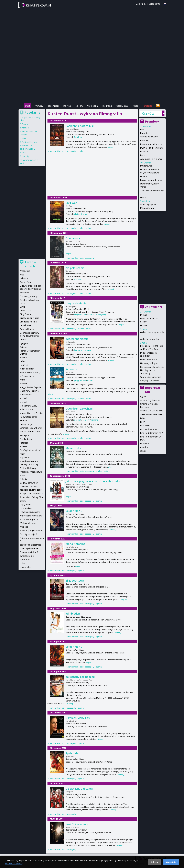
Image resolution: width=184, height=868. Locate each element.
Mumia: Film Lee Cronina (152, 148)
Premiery (39, 106)
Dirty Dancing (26, 314)
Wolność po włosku (149, 339)
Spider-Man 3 (74, 511)
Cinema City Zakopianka (152, 411)
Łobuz (143, 197)
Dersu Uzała (25, 311)
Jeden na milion (27, 369)
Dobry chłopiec (27, 329)
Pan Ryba (24, 435)
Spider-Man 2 (74, 647)
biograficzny (80, 315)
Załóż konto (155, 4)
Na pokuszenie (75, 268)
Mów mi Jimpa (147, 208)
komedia (78, 350)
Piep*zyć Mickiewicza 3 (31, 450)
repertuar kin (54, 151)
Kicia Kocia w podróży (30, 372)
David (22, 307)
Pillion (22, 454)
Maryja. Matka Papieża (151, 144)
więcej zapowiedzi (150, 381)
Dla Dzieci (107, 106)
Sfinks (143, 451)
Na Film (79, 106)
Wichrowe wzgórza (29, 519)
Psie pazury (73, 238)
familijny (78, 137)
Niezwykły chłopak (149, 363)
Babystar (144, 133)
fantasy (86, 420)
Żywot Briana (26, 559)
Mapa (136, 106)
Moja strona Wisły (28, 406)
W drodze (72, 369)
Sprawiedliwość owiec (150, 377)
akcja (77, 214)
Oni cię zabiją (26, 424)
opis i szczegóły (69, 151)
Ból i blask (25, 293)
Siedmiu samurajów (29, 483)
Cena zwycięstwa (148, 204)
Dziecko (23, 347)
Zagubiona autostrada (30, 545)
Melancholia (73, 448)
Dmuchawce (146, 166)
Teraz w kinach (30, 264)
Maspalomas (26, 395)
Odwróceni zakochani (79, 409)
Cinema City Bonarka (150, 400)
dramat (84, 214)
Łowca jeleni (26, 567)
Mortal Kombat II (148, 360)
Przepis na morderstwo (151, 180)
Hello (22, 361)
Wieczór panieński (77, 339)
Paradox (144, 447)
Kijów (143, 422)
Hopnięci (26, 156)
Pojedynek (25, 458)
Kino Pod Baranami (149, 429)
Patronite (147, 106)
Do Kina (67, 106)
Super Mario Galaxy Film (31, 497)
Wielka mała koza (28, 523)
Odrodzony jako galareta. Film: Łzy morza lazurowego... (152, 370)
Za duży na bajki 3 (28, 534)
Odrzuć (155, 862)
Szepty (23, 501)
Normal (144, 325)
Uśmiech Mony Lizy (78, 718)
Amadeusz (25, 271)
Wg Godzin (93, 106)
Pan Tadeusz (26, 439)
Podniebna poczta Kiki (80, 126)
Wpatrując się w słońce (151, 159)
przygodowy (80, 380)
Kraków (148, 113)
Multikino (144, 443)
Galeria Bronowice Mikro (152, 414)
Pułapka (24, 479)
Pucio (143, 155)
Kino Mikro (145, 426)
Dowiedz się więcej (14, 864)
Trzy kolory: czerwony (30, 512)
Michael (144, 315)
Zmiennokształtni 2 (29, 552)
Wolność (24, 527)
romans (87, 350)
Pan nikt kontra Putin (30, 432)
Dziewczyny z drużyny (79, 789)
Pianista (144, 152)
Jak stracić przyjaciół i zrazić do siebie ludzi (93, 481)
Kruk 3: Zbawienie (77, 824)
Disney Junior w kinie (29, 318)
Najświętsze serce (28, 417)
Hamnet (24, 358)
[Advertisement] (92, 83)
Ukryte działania (76, 303)
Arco (142, 129)
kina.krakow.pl (38, 5)
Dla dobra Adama (28, 322)
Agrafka (144, 396)
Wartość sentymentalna (31, 516)
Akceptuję (171, 862)
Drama (143, 176)
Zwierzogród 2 (27, 556)
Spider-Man (73, 753)
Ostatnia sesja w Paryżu (31, 428)
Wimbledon (73, 614)
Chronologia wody (149, 137)
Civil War (71, 203)
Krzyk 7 (23, 380)
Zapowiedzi (53, 106)
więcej (111, 147)
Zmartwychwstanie (29, 548)
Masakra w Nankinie (29, 391)
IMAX (143, 418)
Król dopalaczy (27, 376)
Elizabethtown (75, 581)
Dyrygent (24, 343)
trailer (81, 151)
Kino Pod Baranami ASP (151, 433)
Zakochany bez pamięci (80, 677)
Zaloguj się (141, 4)
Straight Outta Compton (31, 493)
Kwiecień (144, 140)
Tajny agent (25, 505)
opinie (89, 228)
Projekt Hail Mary (30, 142)
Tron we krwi (26, 508)
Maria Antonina (75, 544)
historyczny (101, 315)
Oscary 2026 (122, 106)
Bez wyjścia (25, 282)
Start (28, 106)
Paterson (24, 443)
